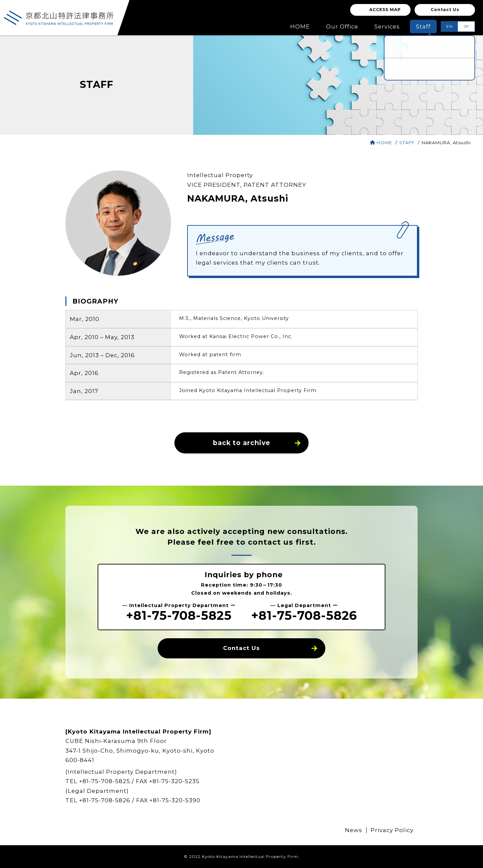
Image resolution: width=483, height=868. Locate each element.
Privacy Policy (392, 830)
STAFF (408, 143)
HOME (381, 143)
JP (466, 26)
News (354, 830)
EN (450, 26)
